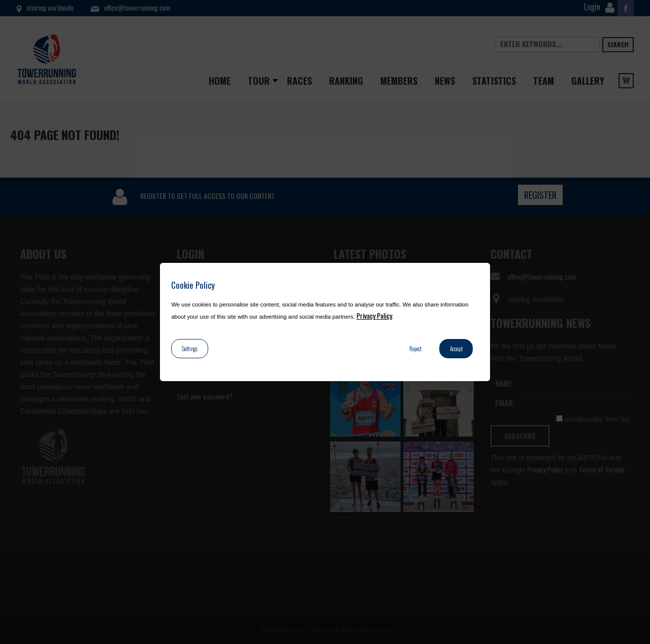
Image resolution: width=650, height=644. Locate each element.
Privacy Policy (374, 315)
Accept (456, 349)
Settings (190, 349)
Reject (415, 349)
